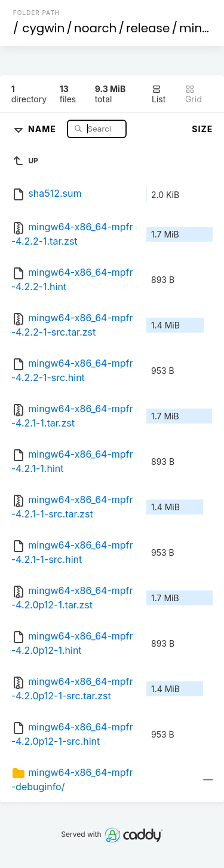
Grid (194, 94)
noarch (96, 28)
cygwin (43, 28)
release (148, 28)
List (159, 94)
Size (202, 129)
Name (43, 128)
